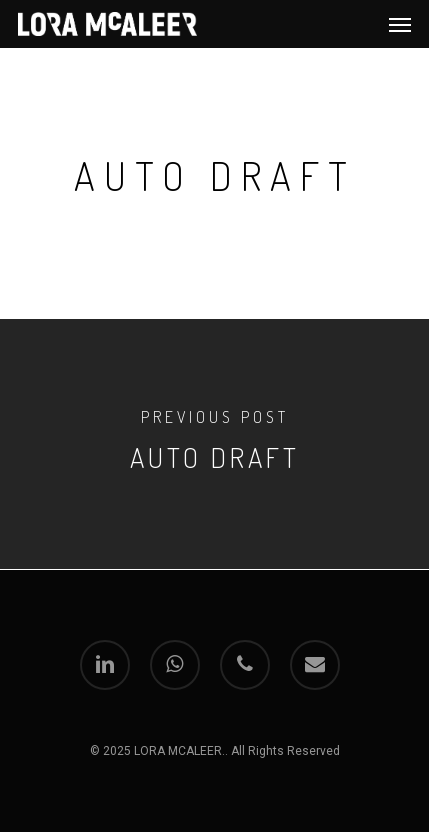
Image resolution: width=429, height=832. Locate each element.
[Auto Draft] (214, 444)
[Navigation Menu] (400, 24)
